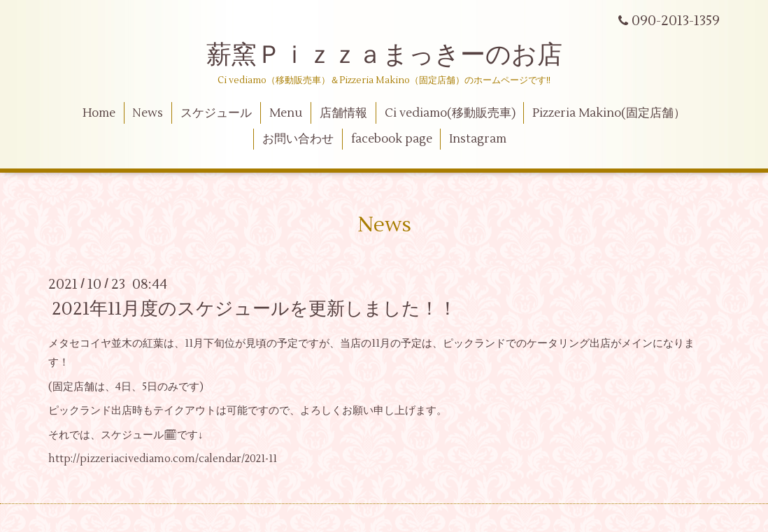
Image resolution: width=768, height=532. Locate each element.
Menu (286, 113)
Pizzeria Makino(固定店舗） (609, 113)
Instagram (478, 139)
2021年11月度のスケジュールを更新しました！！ (254, 309)
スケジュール (216, 113)
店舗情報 (343, 113)
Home (99, 113)
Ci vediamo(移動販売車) (450, 113)
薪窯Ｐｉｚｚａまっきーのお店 (397, 55)
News (148, 113)
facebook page (392, 139)
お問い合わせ (298, 139)
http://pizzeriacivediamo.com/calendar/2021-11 (163, 459)
